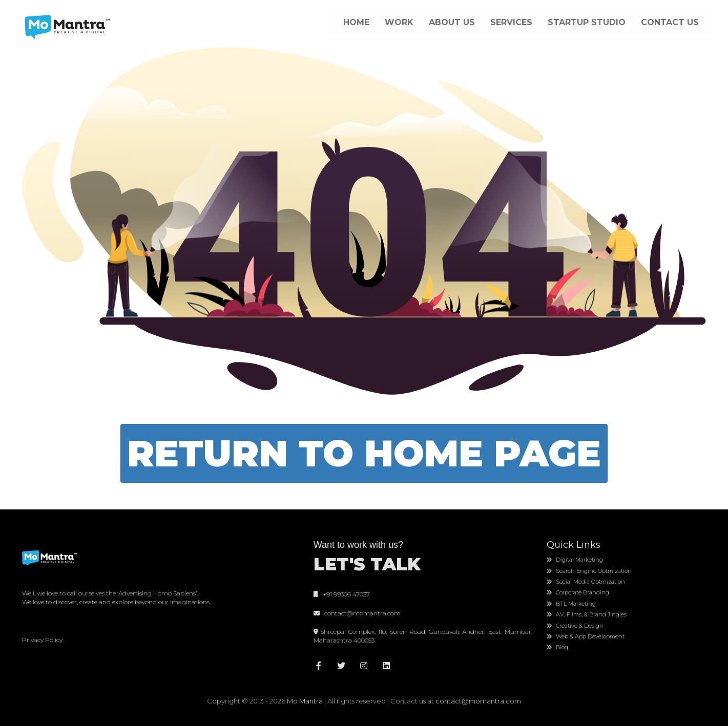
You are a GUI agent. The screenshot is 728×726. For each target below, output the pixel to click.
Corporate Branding (578, 592)
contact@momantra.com (361, 613)
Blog (557, 647)
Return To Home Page (364, 453)
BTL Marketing (571, 604)
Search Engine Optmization (589, 571)
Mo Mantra (305, 701)
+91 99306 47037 (342, 594)
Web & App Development (586, 636)
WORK (399, 22)
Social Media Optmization (586, 582)
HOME (356, 22)
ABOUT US (452, 22)
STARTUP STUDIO (587, 22)
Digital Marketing (575, 560)
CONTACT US (670, 22)
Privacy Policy (42, 640)
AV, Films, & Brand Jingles (587, 614)
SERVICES (511, 22)
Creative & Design (575, 626)
